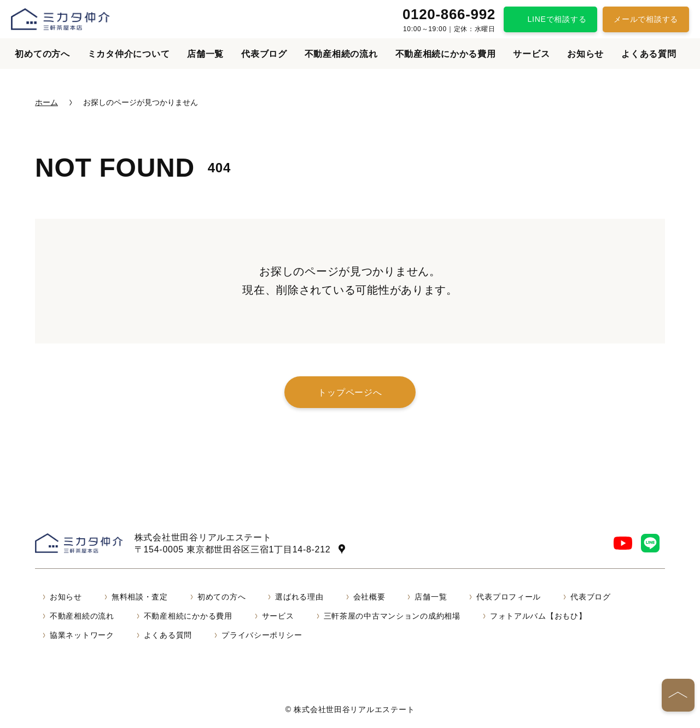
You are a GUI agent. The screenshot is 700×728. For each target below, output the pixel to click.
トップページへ (350, 392)
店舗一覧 (205, 54)
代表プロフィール (509, 597)
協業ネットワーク (82, 635)
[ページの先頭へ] (678, 695)
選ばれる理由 (299, 597)
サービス (531, 54)
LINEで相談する (557, 19)
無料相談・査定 (140, 597)
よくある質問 (649, 54)
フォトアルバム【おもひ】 (538, 616)
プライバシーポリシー (262, 635)
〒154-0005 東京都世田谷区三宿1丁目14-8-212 (233, 549)
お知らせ (585, 54)
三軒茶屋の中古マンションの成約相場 (392, 616)
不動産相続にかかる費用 (446, 54)
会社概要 (369, 597)
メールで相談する (646, 19)
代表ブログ (264, 54)
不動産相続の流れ (341, 54)
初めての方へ (42, 54)
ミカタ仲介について (129, 54)
